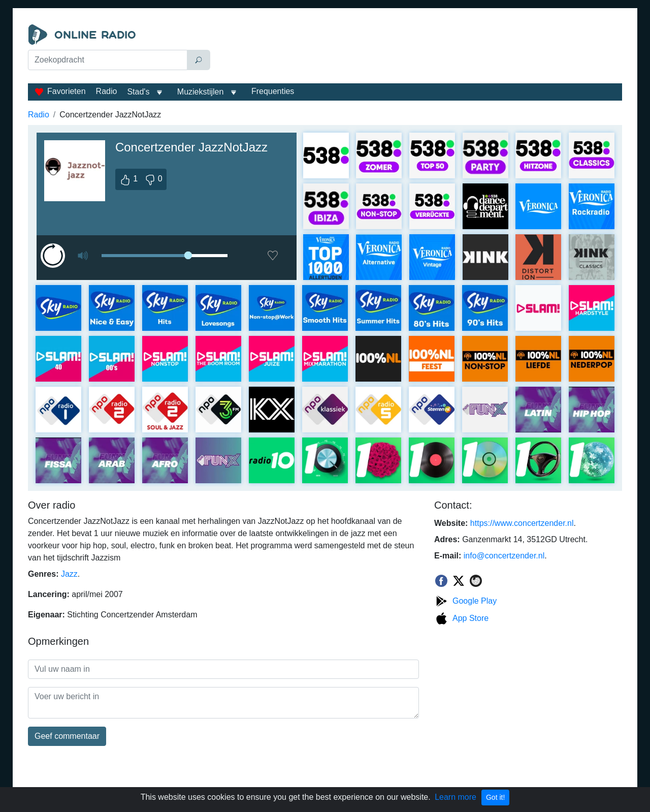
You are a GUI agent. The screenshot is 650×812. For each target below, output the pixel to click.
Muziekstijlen (201, 92)
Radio (107, 91)
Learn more (456, 797)
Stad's (138, 92)
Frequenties (273, 91)
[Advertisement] (418, 50)
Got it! (495, 797)
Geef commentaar (67, 736)
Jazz (69, 574)
